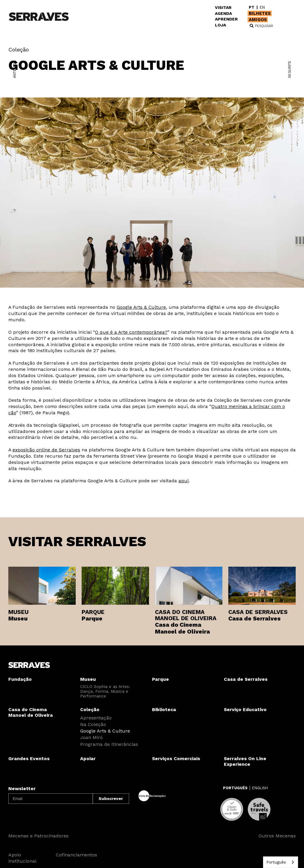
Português (276, 862)
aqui (183, 481)
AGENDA (223, 13)
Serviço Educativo (245, 709)
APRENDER (226, 19)
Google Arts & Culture (141, 307)
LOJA (220, 25)
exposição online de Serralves (46, 450)
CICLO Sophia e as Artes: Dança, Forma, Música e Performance (105, 691)
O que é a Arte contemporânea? (131, 332)
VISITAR (223, 7)
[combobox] (281, 862)
